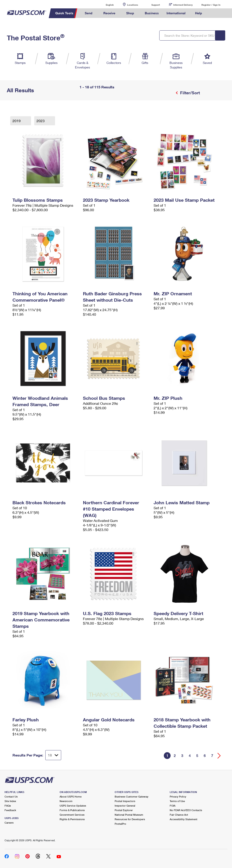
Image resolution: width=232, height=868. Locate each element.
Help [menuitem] (199, 13)
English (105, 5)
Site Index (10, 801)
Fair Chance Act (179, 815)
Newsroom (66, 801)
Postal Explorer (124, 810)
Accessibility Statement (184, 819)
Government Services (72, 815)
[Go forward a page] (219, 756)
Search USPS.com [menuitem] (214, 13)
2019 (17, 121)
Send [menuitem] (89, 13)
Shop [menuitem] (130, 13)
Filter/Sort (189, 93)
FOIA (173, 806)
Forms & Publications (72, 810)
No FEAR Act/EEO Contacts (186, 810)
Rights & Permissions (72, 819)
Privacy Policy (178, 796)
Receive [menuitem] (109, 13)
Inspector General (125, 806)
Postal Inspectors (125, 801)
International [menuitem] (176, 13)
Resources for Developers (130, 819)
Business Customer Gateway (132, 796)
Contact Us (11, 796)
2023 (41, 121)
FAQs (8, 806)
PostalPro (120, 824)
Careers (9, 823)
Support (156, 5)
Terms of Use (177, 801)
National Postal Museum (129, 815)
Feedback (10, 810)
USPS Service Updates (73, 806)
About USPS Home (71, 796)
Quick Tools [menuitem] (64, 13)
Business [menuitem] (152, 13)
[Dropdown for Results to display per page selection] (53, 755)
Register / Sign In (211, 5)
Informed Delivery (183, 5)
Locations (133, 5)
